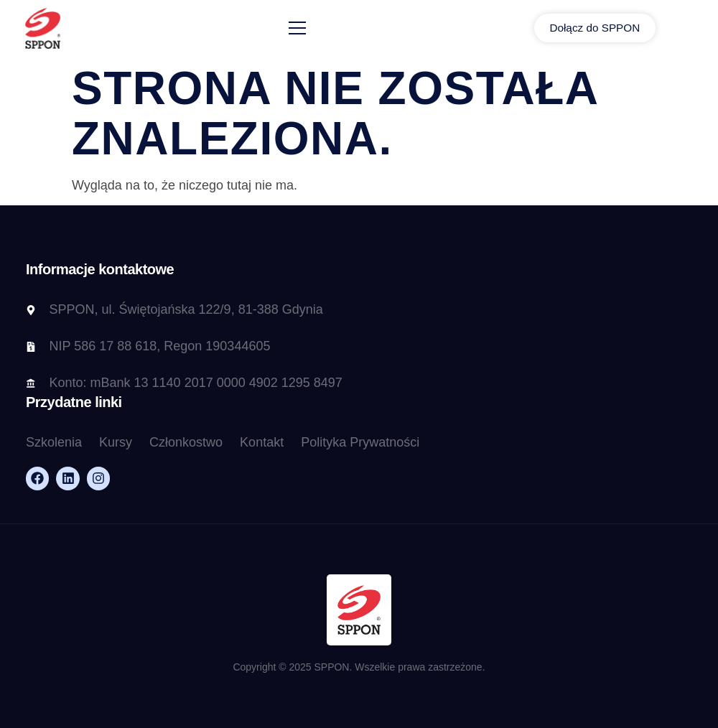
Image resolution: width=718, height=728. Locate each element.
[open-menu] (309, 29)
